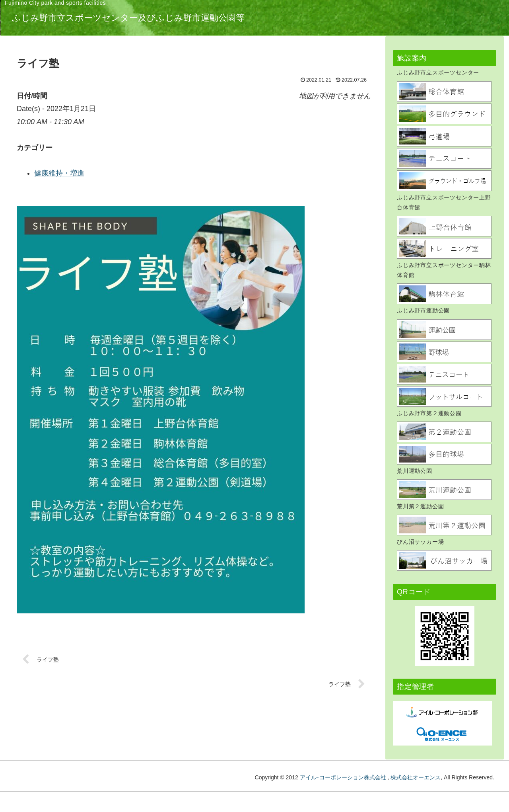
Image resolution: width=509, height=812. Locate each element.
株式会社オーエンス (416, 777)
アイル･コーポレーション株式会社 (343, 777)
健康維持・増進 (181, 173)
